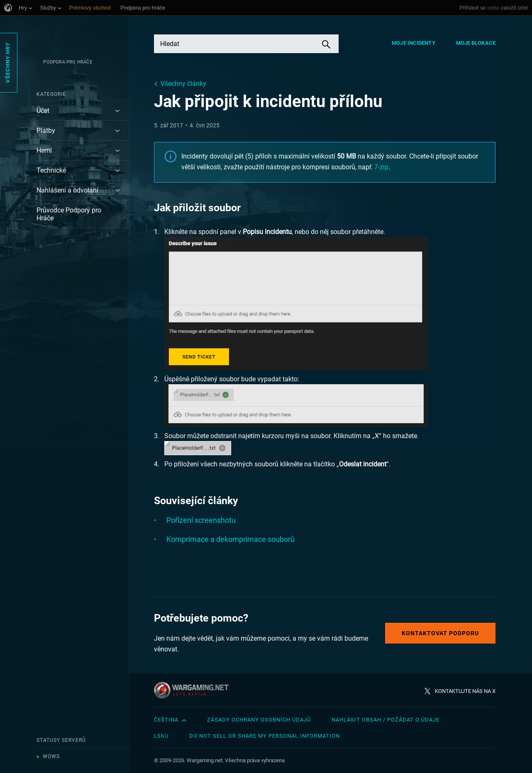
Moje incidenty (413, 43)
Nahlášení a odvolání (67, 190)
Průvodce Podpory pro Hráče (69, 214)
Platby (46, 130)
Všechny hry (8, 63)
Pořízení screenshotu (201, 520)
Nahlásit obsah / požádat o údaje (386, 720)
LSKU (161, 736)
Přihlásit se (473, 8)
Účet (43, 111)
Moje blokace (476, 43)
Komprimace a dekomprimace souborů (231, 539)
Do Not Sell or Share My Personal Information (265, 736)
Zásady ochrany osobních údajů (259, 720)
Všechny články (183, 84)
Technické (51, 170)
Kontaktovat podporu (440, 633)
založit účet (514, 8)
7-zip (381, 167)
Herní (44, 150)
